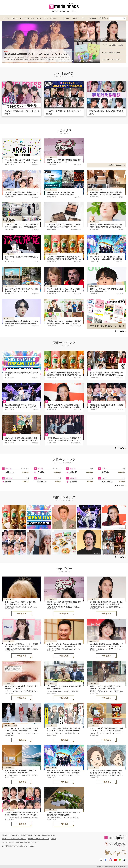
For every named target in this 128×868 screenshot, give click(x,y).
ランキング (75, 18)
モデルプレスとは (14, 835)
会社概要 (5, 835)
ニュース (6, 18)
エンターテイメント (27, 18)
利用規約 (24, 835)
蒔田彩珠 (105, 472)
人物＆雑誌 (92, 18)
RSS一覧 (54, 839)
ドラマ (84, 18)
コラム (39, 18)
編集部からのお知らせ (48, 835)
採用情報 (37, 835)
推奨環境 (31, 835)
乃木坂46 (41, 472)
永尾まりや (10, 472)
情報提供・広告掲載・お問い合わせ (39, 839)
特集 (67, 18)
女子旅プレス (103, 18)
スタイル (14, 18)
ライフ (46, 18)
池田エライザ (107, 482)
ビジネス (53, 18)
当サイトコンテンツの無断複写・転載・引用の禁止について (20, 842)
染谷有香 (73, 482)
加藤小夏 (73, 472)
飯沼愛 (8, 482)
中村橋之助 (42, 482)
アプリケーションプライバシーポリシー (14, 839)
